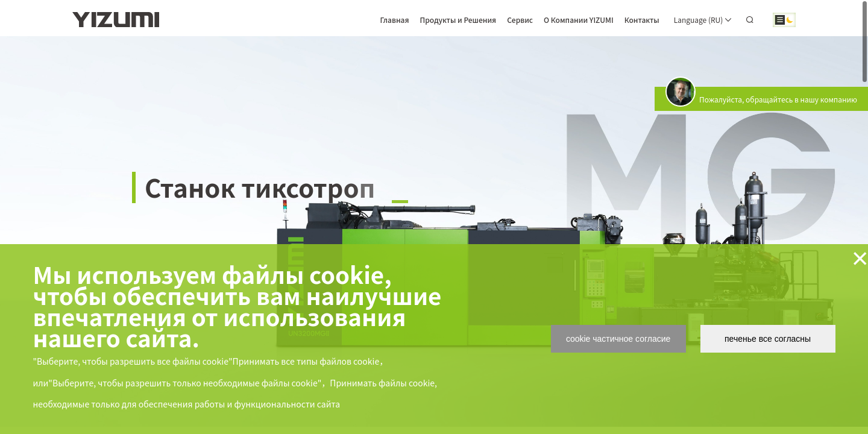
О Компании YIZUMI (579, 20)
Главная (394, 20)
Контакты (642, 20)
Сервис (520, 20)
